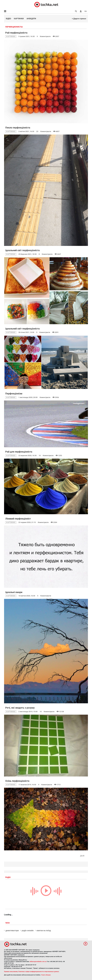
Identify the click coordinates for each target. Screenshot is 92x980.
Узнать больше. (46, 975)
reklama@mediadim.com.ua (38, 962)
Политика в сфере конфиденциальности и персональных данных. (39, 972)
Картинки (19, 19)
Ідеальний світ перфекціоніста (22, 250)
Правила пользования (11, 972)
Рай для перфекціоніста (19, 452)
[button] (81, 11)
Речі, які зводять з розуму (20, 708)
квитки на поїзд (44, 931)
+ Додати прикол (79, 19)
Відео (8, 19)
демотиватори (12, 931)
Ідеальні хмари (14, 592)
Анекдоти (31, 19)
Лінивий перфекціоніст (18, 519)
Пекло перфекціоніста (18, 128)
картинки (11, 36)
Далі (82, 856)
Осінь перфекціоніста (17, 781)
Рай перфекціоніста (16, 33)
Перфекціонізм (14, 394)
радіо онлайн (28, 931)
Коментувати (45, 36)
